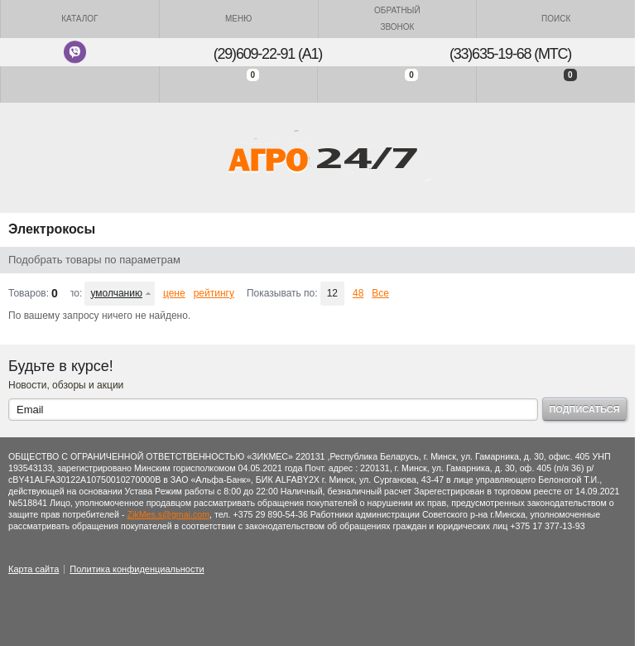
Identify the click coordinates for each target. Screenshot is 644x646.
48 (358, 293)
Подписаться (584, 409)
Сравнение (239, 84)
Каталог (79, 19)
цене (174, 293)
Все (380, 293)
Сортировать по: (77, 293)
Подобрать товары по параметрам (94, 260)
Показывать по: (282, 293)
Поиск (556, 19)
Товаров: (29, 293)
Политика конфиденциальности (137, 569)
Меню (238, 19)
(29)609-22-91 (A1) (268, 54)
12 (332, 293)
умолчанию (116, 293)
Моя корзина (556, 84)
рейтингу (214, 293)
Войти (80, 84)
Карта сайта (34, 569)
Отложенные (397, 84)
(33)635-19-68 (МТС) (510, 54)
